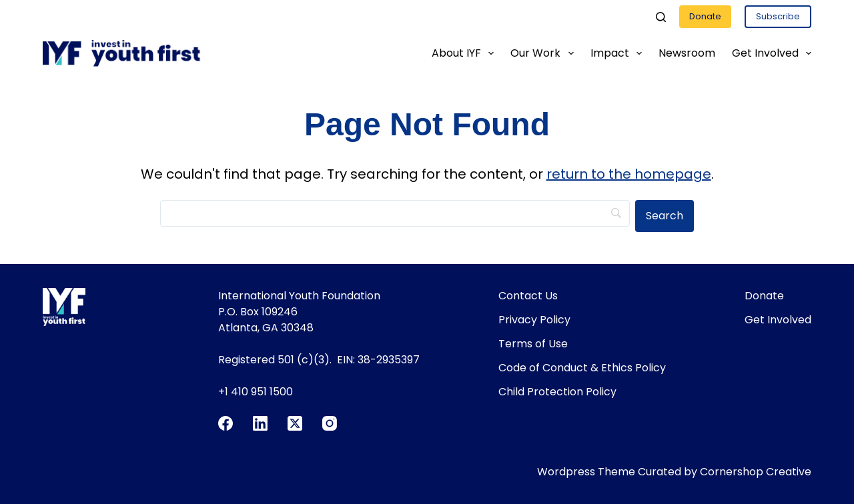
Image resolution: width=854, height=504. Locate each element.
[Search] (661, 17)
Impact (619, 53)
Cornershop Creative (756, 472)
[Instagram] (330, 423)
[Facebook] (226, 423)
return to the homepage (629, 174)
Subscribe (778, 16)
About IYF (465, 53)
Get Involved (772, 53)
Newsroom (687, 53)
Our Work (544, 53)
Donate (705, 16)
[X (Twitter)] (295, 423)
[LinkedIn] (260, 423)
